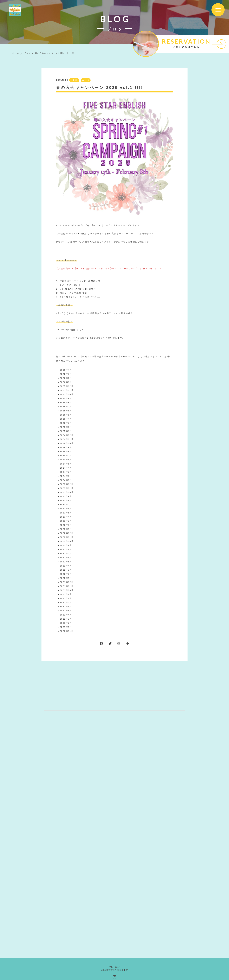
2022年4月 (66, 566)
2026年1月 (66, 382)
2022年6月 (66, 558)
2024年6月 (66, 460)
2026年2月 (66, 378)
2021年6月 (66, 607)
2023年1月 (66, 529)
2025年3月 (66, 423)
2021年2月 (66, 623)
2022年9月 (66, 545)
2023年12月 (67, 484)
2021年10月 (67, 590)
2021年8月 (66, 598)
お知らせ (74, 80)
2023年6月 (66, 509)
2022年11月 (67, 537)
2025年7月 (66, 407)
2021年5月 (66, 611)
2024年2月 (66, 476)
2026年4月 (66, 370)
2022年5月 (66, 562)
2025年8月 (66, 403)
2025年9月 (66, 398)
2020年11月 (67, 631)
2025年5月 (66, 415)
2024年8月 (66, 452)
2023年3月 (66, 521)
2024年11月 (67, 439)
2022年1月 (66, 578)
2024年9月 (66, 447)
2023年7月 (66, 505)
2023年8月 (66, 500)
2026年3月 (66, 374)
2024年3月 (66, 472)
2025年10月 (67, 394)
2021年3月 (66, 619)
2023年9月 (66, 496)
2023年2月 (66, 525)
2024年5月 (66, 464)
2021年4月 (66, 615)
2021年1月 (66, 627)
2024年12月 (67, 435)
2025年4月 (66, 419)
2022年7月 (66, 554)
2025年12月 (67, 386)
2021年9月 (66, 594)
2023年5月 (66, 513)
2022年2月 (66, 574)
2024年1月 (66, 480)
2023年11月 (67, 488)
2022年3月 (66, 570)
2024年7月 (66, 456)
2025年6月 (66, 411)
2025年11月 (67, 390)
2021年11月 (67, 586)
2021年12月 (67, 582)
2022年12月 (67, 533)
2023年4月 (66, 517)
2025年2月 (66, 427)
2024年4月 (66, 468)
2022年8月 (66, 549)
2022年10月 (67, 541)
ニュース (86, 80)
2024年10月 (67, 443)
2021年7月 (66, 603)
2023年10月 (67, 492)
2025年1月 (66, 431)
